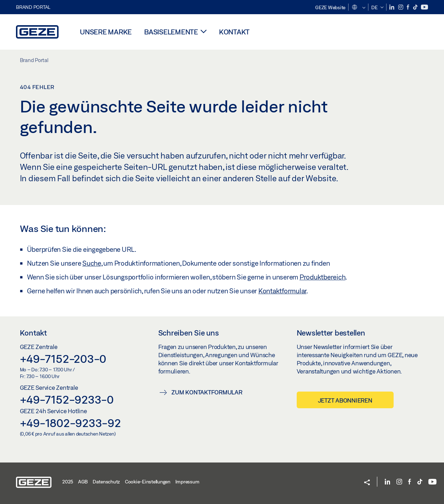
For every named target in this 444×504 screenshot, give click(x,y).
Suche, (92, 263)
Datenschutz (106, 482)
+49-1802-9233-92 (70, 423)
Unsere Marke (106, 32)
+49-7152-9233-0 (67, 399)
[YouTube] (424, 7)
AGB (83, 482)
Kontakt (234, 32)
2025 (68, 482)
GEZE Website (330, 7)
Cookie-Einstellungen (148, 482)
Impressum (187, 482)
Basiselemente (171, 32)
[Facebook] (409, 7)
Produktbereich (323, 277)
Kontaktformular (282, 291)
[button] (358, 8)
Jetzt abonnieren (345, 400)
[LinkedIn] (392, 7)
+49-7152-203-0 (63, 359)
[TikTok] (416, 7)
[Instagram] (401, 7)
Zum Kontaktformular (207, 392)
